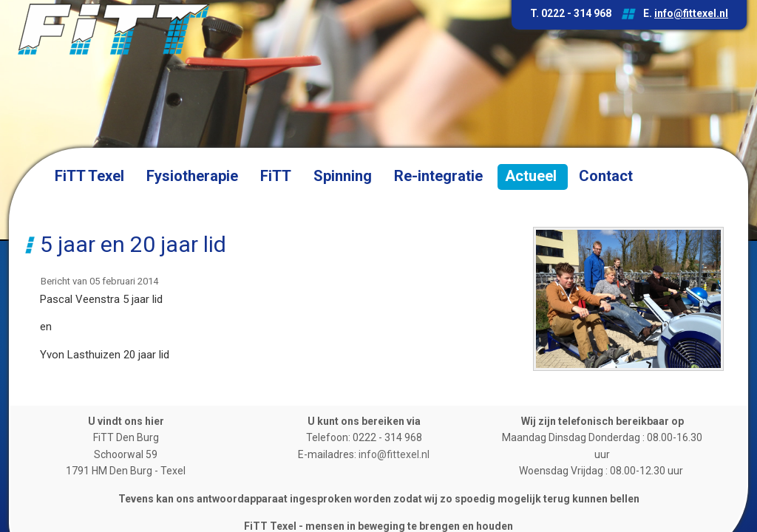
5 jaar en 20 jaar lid (133, 244)
